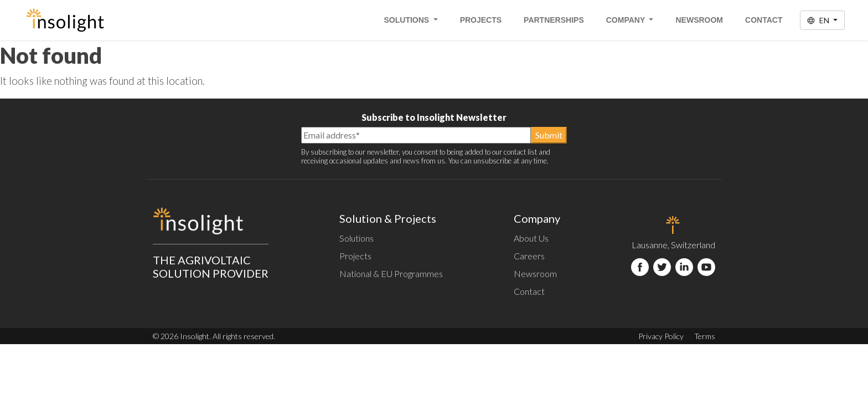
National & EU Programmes (391, 273)
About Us (531, 238)
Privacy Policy (661, 336)
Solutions (408, 20)
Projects (481, 20)
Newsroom (699, 20)
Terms (705, 336)
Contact (764, 20)
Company (627, 20)
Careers (529, 256)
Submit (549, 135)
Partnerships (554, 20)
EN (819, 20)
